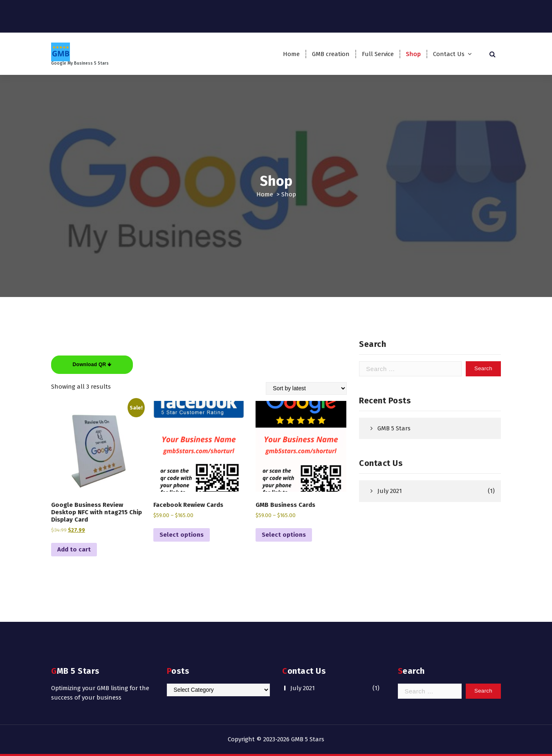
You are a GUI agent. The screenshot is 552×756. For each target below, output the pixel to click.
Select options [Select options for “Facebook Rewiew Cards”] (182, 535)
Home (291, 54)
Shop (413, 54)
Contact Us (449, 54)
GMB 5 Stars (394, 428)
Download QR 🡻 (92, 364)
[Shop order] (306, 388)
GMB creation (331, 54)
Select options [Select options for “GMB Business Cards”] (284, 535)
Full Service (378, 54)
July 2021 (390, 491)
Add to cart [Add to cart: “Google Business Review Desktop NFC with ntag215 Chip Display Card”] (74, 549)
